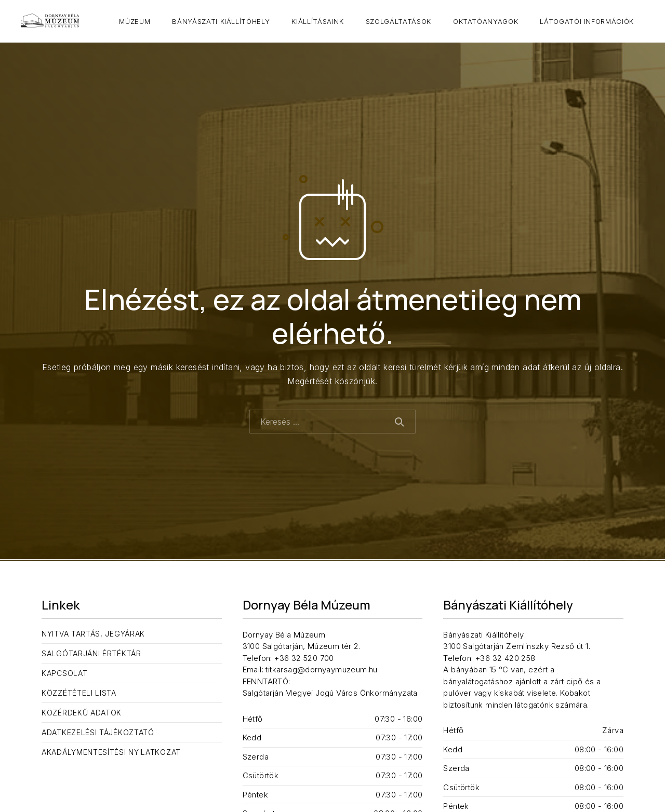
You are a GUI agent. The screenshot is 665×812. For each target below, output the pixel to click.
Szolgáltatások (398, 21)
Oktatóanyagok (486, 21)
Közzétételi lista (79, 693)
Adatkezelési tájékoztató (98, 732)
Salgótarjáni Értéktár (91, 653)
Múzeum (135, 21)
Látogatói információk (587, 21)
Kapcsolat (64, 673)
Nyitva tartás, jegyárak (93, 634)
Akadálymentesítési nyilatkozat (111, 752)
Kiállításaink (317, 21)
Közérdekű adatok (82, 713)
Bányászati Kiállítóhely (221, 21)
